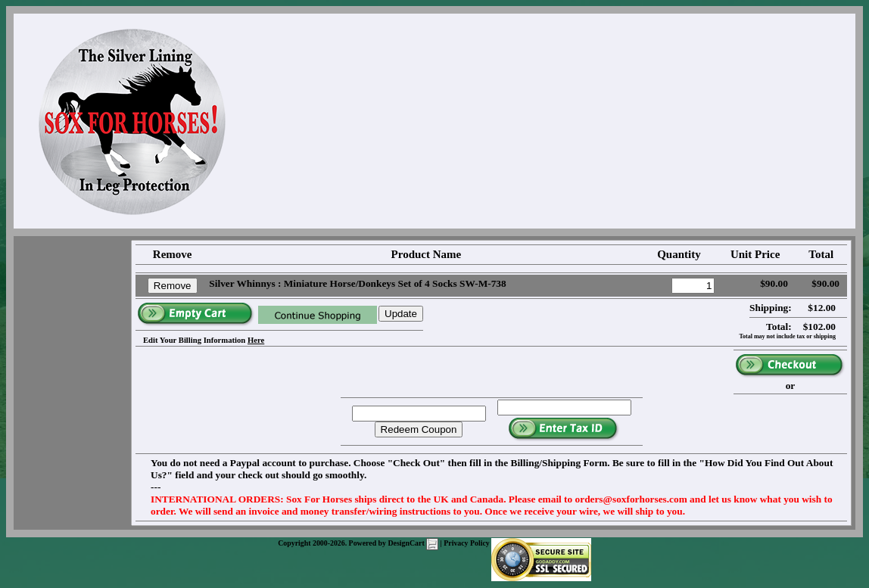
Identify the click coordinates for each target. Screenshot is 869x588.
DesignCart (413, 543)
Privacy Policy (467, 543)
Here (256, 340)
